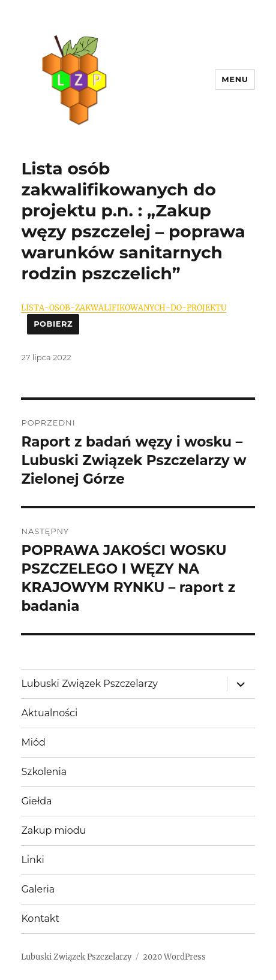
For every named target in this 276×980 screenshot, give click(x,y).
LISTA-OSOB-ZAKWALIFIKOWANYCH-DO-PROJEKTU (124, 307)
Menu (235, 79)
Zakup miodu (53, 830)
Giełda (36, 801)
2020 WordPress (174, 957)
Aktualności (49, 713)
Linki (32, 860)
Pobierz (53, 324)
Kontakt (40, 919)
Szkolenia (44, 772)
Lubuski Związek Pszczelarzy (89, 684)
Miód (33, 742)
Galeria (38, 889)
